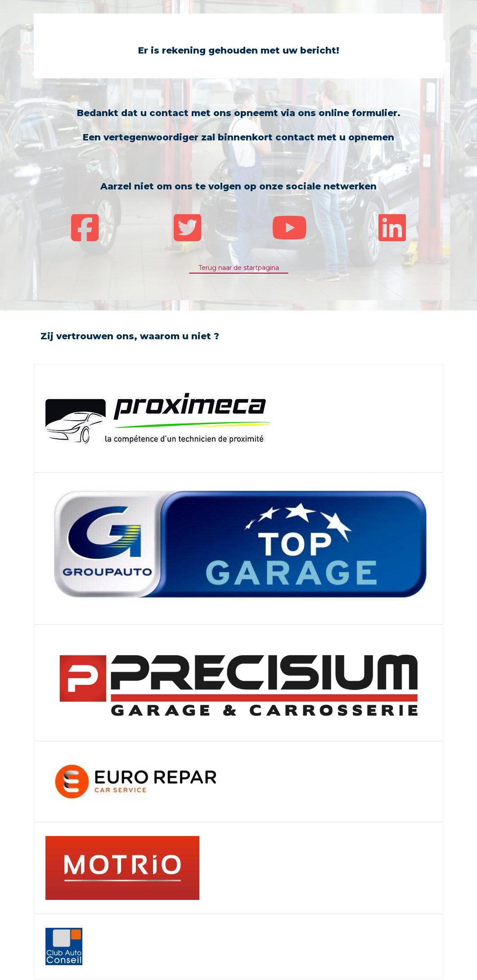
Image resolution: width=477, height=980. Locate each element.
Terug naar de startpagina (239, 268)
